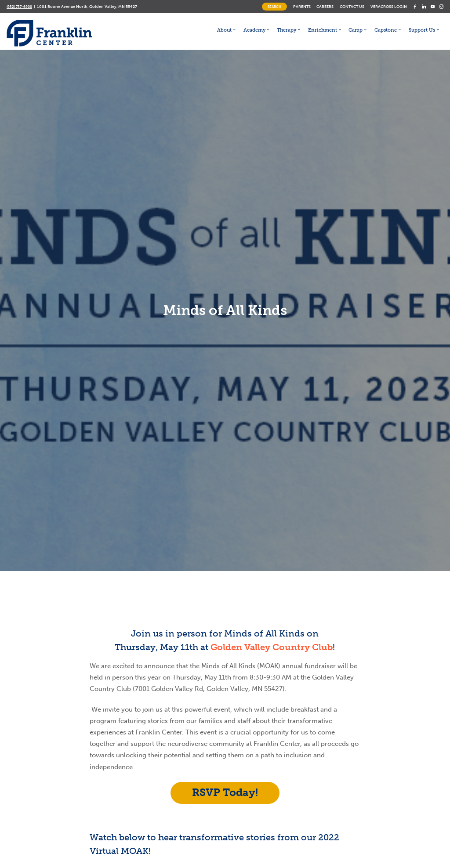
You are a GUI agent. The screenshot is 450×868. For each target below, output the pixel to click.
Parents (302, 6)
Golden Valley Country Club (272, 647)
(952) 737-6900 (19, 7)
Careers (325, 6)
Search (274, 7)
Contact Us (352, 6)
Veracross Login (389, 6)
